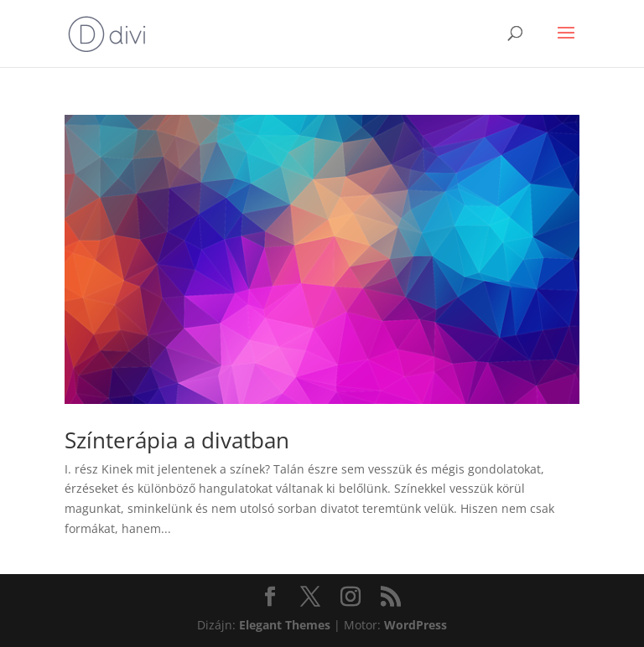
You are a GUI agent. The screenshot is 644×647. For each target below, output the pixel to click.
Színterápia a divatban (177, 440)
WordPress (415, 625)
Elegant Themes (285, 625)
